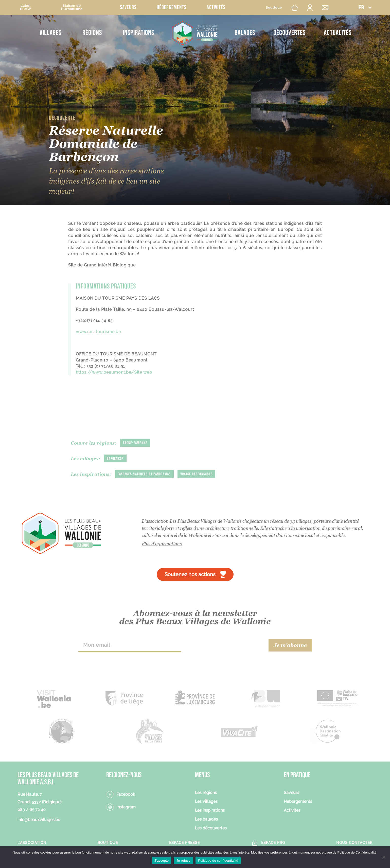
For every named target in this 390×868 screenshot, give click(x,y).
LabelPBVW (26, 7)
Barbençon (115, 459)
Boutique (274, 7)
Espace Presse (184, 843)
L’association (32, 843)
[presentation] (225, 645)
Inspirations (138, 33)
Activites (292, 811)
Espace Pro (273, 843)
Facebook (126, 794)
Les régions (206, 793)
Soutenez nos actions (190, 574)
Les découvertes (211, 828)
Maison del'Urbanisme (72, 7)
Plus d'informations (162, 544)
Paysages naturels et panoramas (144, 474)
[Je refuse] (384, 857)
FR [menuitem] (361, 8)
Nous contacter (354, 843)
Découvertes (289, 33)
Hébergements (172, 7)
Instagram (126, 807)
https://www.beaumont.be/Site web (114, 372)
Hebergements (298, 802)
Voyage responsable (197, 474)
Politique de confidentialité (218, 861)
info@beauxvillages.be (39, 820)
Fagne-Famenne (135, 443)
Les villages (206, 802)
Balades (245, 33)
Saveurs (128, 7)
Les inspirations (210, 811)
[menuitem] (365, 7)
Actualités (338, 33)
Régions (92, 33)
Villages (50, 33)
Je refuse (183, 861)
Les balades (206, 819)
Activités (216, 7)
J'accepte (162, 861)
